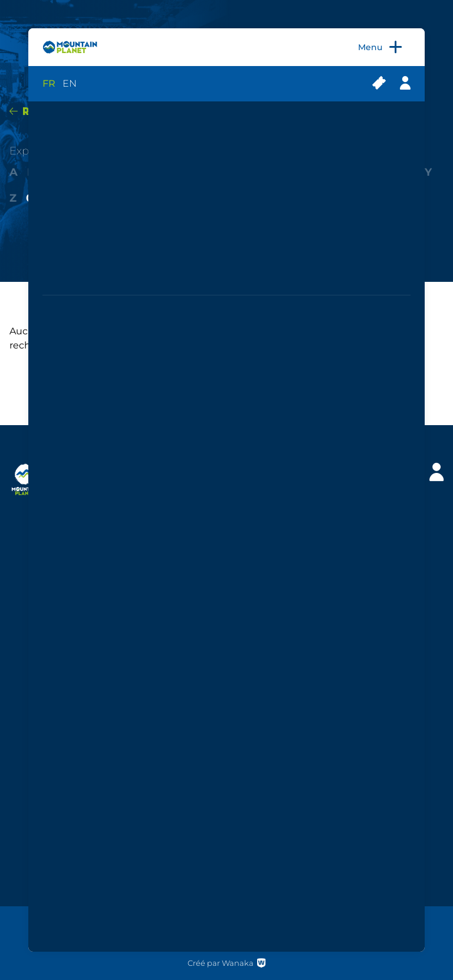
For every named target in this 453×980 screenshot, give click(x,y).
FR (49, 83)
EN (70, 83)
